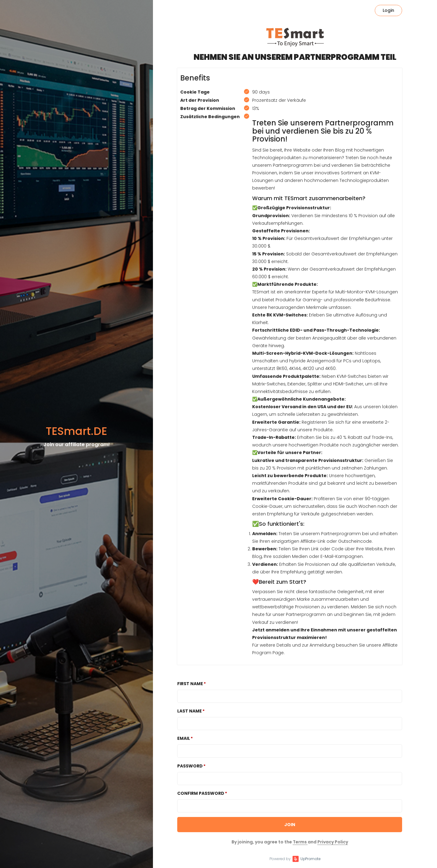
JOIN (290, 825)
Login (388, 10)
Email (184, 738)
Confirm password (201, 793)
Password (190, 766)
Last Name (190, 711)
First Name (190, 684)
